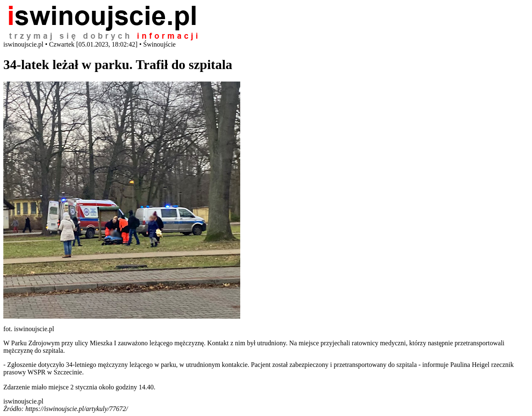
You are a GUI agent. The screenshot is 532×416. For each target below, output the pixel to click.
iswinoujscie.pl (23, 401)
